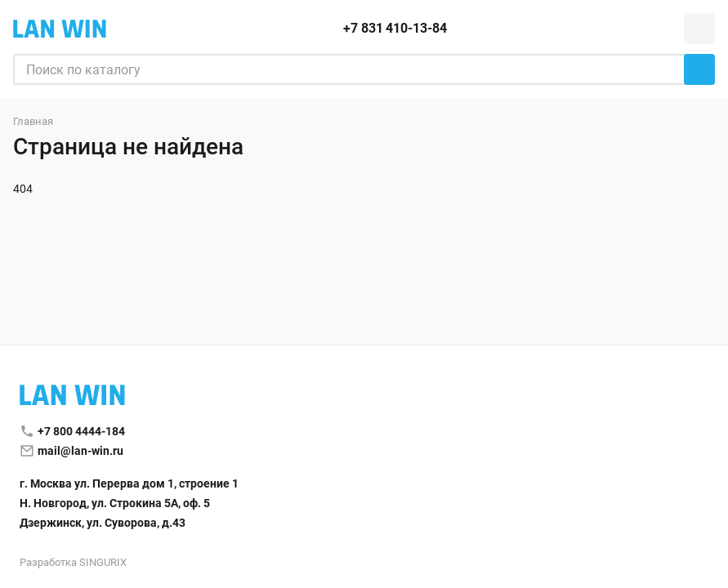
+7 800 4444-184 (81, 431)
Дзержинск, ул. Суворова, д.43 (103, 523)
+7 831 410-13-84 (395, 28)
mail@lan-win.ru (80, 451)
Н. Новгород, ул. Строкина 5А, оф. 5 (115, 503)
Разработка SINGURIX (73, 562)
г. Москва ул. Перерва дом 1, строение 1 (129, 483)
